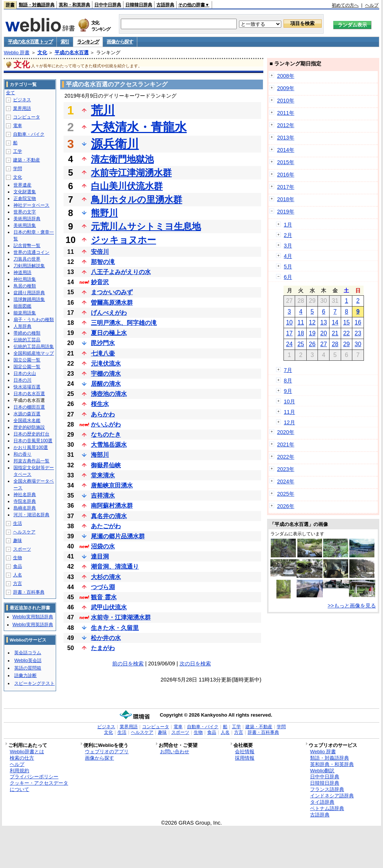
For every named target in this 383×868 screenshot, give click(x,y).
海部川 (100, 455)
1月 (288, 225)
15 (346, 322)
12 (312, 322)
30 (358, 344)
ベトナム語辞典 (327, 808)
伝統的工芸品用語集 (34, 347)
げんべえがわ (109, 313)
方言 (18, 584)
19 (312, 333)
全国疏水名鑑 (27, 421)
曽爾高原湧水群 (112, 303)
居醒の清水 (106, 384)
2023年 (286, 469)
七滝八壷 (103, 353)
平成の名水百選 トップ (30, 42)
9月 (288, 391)
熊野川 (104, 213)
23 (358, 333)
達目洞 (100, 556)
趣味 (18, 541)
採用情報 (245, 758)
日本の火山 (25, 373)
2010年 (286, 101)
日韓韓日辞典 (139, 5)
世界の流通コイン (31, 252)
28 (335, 344)
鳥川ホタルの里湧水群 (137, 199)
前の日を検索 (128, 664)
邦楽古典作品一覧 (31, 461)
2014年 (286, 150)
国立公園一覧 (27, 360)
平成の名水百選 (72, 53)
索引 (65, 42)
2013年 (286, 138)
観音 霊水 (104, 597)
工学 (18, 151)
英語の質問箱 (28, 668)
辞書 (10, 5)
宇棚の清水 (106, 374)
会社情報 (245, 752)
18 (301, 333)
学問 (18, 169)
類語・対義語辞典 (37, 5)
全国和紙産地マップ (34, 353)
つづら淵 (103, 587)
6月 (288, 277)
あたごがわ (106, 526)
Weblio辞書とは (27, 752)
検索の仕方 (22, 758)
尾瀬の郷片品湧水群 (118, 536)
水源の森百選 (27, 414)
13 (324, 322)
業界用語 (22, 108)
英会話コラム (28, 653)
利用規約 (19, 771)
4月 (288, 256)
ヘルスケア (24, 532)
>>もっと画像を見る (352, 606)
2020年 (286, 432)
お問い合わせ (175, 752)
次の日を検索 (195, 664)
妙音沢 (100, 282)
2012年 (286, 125)
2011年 (286, 113)
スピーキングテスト (34, 683)
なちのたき (106, 435)
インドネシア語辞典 (332, 796)
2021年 (286, 444)
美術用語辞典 (27, 219)
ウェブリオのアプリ (107, 752)
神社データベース (31, 205)
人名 (18, 575)
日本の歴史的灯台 (31, 434)
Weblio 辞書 (17, 53)
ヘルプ (372, 5)
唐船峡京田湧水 (112, 485)
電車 (18, 126)
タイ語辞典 (322, 802)
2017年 (286, 187)
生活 (18, 523)
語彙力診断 (25, 675)
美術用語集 (25, 225)
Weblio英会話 (28, 661)
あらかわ (103, 414)
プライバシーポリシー (34, 777)
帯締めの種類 (27, 333)
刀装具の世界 (27, 259)
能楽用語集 (25, 313)
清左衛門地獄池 (122, 159)
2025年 (286, 494)
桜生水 (100, 404)
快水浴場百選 (27, 387)
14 (335, 322)
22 (346, 333)
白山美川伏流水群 (127, 186)
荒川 (103, 110)
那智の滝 (103, 262)
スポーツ (22, 549)
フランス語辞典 (327, 789)
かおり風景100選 (31, 447)
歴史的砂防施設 (29, 427)
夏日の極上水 (109, 333)
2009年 (286, 88)
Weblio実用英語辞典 (33, 625)
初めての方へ (345, 5)
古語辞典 (165, 5)
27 (324, 344)
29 (346, 344)
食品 (18, 566)
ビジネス (22, 100)
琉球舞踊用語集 (29, 299)
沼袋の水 (103, 546)
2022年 (286, 457)
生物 (18, 558)
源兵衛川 (115, 144)
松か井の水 (106, 638)
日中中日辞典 (108, 5)
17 (289, 333)
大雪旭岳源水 (109, 445)
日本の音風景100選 (33, 441)
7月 (288, 370)
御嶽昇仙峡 (106, 465)
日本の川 (22, 380)
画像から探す (120, 42)
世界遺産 (22, 185)
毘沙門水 (103, 343)
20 (324, 333)
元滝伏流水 (106, 364)
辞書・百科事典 (29, 592)
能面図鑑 (22, 306)
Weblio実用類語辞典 (33, 617)
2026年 (286, 506)
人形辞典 (22, 326)
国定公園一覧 (27, 367)
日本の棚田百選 (29, 407)
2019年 (286, 212)
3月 (288, 246)
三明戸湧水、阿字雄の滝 (124, 323)
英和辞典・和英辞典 (332, 764)
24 (289, 344)
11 (301, 322)
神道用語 (22, 273)
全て (10, 93)
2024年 (286, 481)
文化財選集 (25, 192)
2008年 (286, 76)
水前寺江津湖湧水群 (131, 173)
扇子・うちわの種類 (34, 320)
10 (289, 322)
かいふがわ (106, 424)
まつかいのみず (112, 292)
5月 (288, 267)
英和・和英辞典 (74, 5)
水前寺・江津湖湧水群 (121, 617)
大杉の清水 (106, 577)
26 (312, 344)
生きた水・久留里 (115, 628)
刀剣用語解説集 (29, 266)
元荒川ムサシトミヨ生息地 (146, 226)
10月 (289, 401)
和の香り (22, 454)
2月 (288, 235)
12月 (289, 422)
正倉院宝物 (25, 198)
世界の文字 (25, 212)
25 (301, 344)
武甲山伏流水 (109, 607)
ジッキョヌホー (123, 240)
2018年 (286, 199)
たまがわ (103, 648)
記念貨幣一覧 (27, 246)
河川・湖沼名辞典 (31, 515)
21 (335, 333)
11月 (289, 412)
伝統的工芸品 (27, 340)
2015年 (286, 162)
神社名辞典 (25, 495)
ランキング (88, 42)
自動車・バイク (29, 134)
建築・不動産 (27, 160)
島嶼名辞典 (25, 508)
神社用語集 (25, 279)
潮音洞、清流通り (115, 567)
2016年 (286, 175)
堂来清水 (103, 475)
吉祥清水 (103, 495)
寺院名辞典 (25, 501)
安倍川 (100, 252)
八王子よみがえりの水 (121, 272)
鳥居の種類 (25, 286)
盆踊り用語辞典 (29, 293)
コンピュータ (27, 117)
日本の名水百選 (29, 394)
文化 (42, 53)
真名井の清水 (109, 516)
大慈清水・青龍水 (139, 127)
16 (358, 322)
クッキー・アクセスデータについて (39, 786)
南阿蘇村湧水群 (112, 506)
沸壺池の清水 (109, 394)
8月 (288, 381)
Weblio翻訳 (322, 771)
